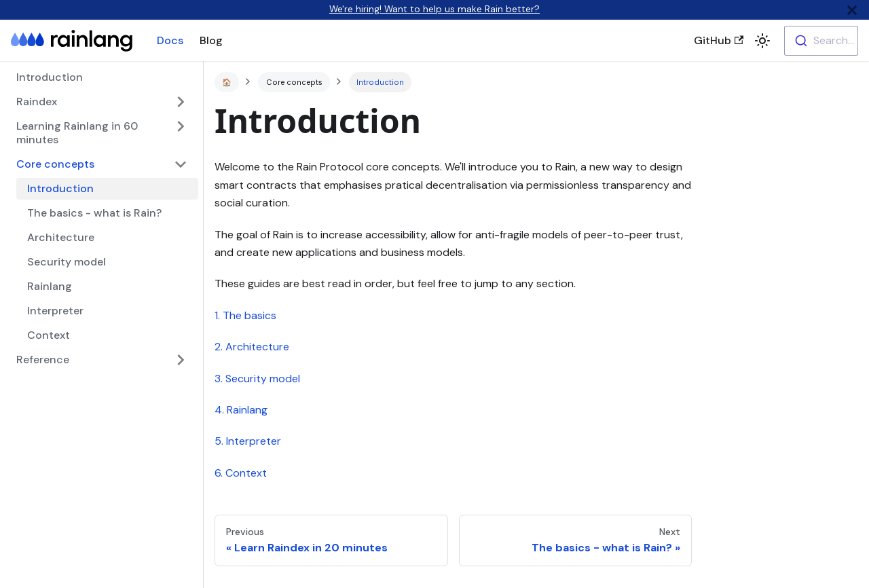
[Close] (852, 10)
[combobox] (821, 41)
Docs (170, 40)
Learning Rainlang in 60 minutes (77, 133)
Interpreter (55, 311)
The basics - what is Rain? (94, 213)
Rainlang (50, 286)
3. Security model (257, 379)
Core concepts (55, 164)
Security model (67, 262)
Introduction (50, 77)
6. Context (241, 473)
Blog (211, 40)
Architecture (61, 237)
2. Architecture (252, 347)
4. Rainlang (241, 410)
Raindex (37, 102)
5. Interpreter (248, 441)
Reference (43, 360)
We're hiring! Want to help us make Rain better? (434, 9)
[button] (762, 41)
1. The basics (245, 315)
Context (49, 335)
